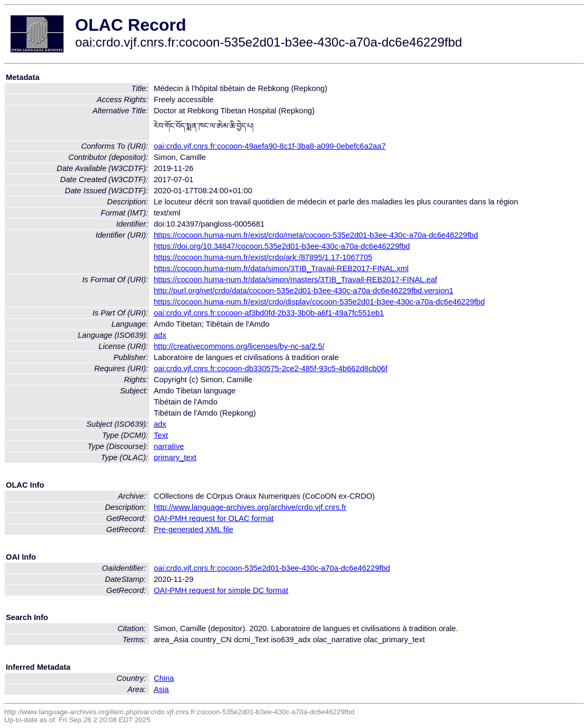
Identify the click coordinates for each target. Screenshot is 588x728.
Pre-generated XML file (193, 529)
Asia (161, 689)
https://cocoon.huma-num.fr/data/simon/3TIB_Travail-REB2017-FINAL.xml (281, 268)
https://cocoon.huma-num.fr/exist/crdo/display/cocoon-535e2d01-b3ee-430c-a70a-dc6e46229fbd (319, 302)
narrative (169, 446)
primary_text (175, 457)
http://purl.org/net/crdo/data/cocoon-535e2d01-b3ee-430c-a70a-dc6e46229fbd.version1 (303, 291)
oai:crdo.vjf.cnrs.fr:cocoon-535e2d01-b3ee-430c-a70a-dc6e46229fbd (272, 568)
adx (160, 335)
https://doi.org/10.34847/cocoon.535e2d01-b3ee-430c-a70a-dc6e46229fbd (282, 246)
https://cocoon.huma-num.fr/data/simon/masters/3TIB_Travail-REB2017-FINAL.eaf (295, 280)
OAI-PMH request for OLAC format (213, 518)
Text (161, 435)
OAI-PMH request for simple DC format (221, 590)
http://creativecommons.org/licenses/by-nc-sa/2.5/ (239, 346)
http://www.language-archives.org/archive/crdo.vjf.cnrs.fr (250, 507)
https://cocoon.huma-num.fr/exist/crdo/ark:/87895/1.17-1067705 (263, 257)
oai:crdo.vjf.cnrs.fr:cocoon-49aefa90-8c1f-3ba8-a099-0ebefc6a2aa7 (269, 146)
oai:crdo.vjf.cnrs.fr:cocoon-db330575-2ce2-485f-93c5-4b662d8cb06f (270, 369)
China (164, 678)
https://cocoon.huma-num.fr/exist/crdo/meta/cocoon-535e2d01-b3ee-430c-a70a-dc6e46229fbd (316, 235)
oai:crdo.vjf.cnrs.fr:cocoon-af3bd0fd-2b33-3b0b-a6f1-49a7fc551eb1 (269, 313)
